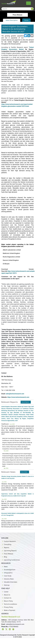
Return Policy (7, 601)
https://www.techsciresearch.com (18, 397)
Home (26, 20)
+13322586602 (13, 627)
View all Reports (25, 402)
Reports (5, 548)
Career (5, 592)
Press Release (7, 554)
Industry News (8, 579)
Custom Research (9, 541)
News (4, 567)
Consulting (6, 544)
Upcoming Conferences (11, 560)
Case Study (6, 576)
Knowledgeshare (8, 570)
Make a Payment (8, 610)
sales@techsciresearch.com (15, 394)
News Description (12, 20)
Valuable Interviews (9, 582)
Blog (4, 557)
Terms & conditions (9, 604)
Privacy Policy (7, 607)
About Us (6, 595)
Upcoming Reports (9, 551)
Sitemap (5, 585)
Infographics (7, 573)
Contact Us (6, 598)
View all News (24, 472)
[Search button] (32, 9)
